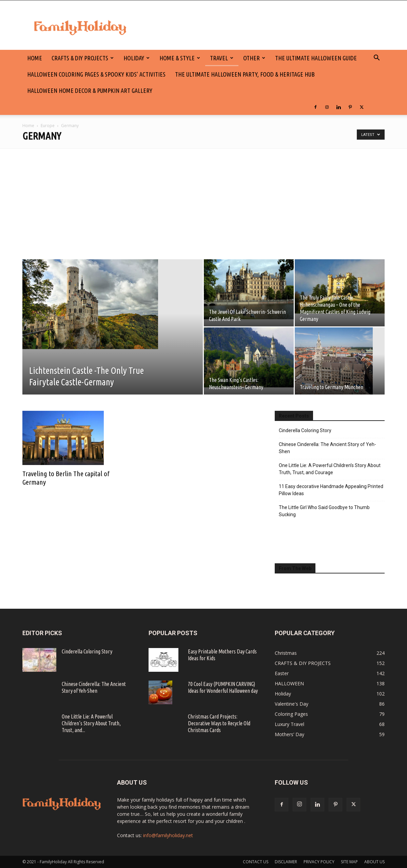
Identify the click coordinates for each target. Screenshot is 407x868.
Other (254, 58)
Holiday (137, 58)
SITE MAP (349, 862)
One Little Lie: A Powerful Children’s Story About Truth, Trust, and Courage (330, 469)
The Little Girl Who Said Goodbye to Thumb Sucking (324, 511)
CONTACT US (256, 862)
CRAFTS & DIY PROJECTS (83, 58)
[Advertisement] (203, 200)
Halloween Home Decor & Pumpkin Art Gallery (90, 90)
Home (28, 126)
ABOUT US (374, 862)
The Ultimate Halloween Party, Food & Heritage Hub (245, 74)
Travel (222, 58)
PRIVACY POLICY (319, 862)
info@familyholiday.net (168, 835)
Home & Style (180, 58)
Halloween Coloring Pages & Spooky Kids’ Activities (96, 74)
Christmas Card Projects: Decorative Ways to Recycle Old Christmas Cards (219, 723)
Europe (48, 126)
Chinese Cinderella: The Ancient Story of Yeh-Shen (327, 448)
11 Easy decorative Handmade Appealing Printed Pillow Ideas (331, 490)
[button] (376, 58)
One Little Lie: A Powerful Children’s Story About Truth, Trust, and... (91, 723)
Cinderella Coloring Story (305, 430)
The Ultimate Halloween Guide (316, 58)
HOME (35, 58)
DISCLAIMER (286, 862)
